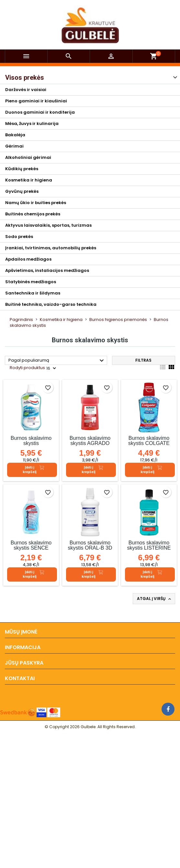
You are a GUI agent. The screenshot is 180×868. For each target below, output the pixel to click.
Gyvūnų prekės (22, 191)
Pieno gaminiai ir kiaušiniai (36, 101)
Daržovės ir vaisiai (26, 90)
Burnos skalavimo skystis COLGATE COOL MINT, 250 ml (149, 443)
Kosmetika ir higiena (29, 180)
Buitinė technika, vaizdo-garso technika (51, 304)
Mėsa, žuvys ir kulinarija (32, 124)
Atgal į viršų (155, 599)
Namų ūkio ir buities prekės (36, 203)
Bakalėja (15, 135)
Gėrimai (14, 146)
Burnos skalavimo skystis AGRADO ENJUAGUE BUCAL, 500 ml (90, 446)
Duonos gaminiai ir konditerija (40, 112)
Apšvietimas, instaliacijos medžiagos (47, 270)
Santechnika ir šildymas (33, 293)
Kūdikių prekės (22, 169)
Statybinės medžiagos (31, 282)
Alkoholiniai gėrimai (28, 157)
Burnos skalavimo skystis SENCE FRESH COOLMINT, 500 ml (31, 550)
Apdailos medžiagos (28, 259)
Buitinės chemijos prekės (33, 214)
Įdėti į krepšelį (33, 470)
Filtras (143, 360)
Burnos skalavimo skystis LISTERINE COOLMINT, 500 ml (149, 548)
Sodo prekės (19, 237)
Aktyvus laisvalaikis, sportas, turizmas (48, 225)
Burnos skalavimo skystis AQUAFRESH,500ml (31, 443)
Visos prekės (25, 77)
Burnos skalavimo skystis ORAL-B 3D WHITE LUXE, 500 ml (90, 550)
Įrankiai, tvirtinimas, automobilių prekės (51, 248)
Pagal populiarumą (57, 361)
